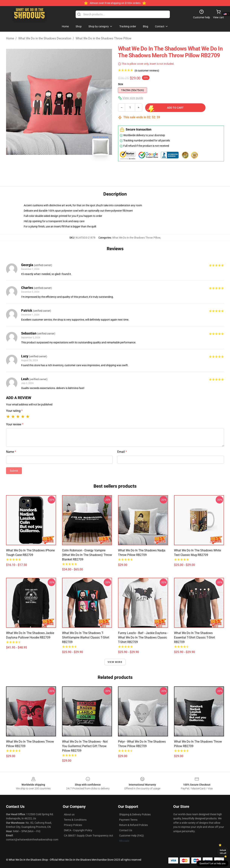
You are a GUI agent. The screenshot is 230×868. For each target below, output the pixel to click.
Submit (14, 471)
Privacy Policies (73, 825)
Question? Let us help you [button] (212, 863)
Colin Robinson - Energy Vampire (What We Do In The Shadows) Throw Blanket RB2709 (87, 555)
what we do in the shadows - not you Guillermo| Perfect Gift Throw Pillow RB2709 (85, 746)
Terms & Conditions (75, 820)
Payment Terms (128, 820)
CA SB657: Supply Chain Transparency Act (89, 836)
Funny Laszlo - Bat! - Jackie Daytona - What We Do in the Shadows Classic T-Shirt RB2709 (143, 637)
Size (121, 84)
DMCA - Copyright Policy (78, 830)
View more (115, 662)
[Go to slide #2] (69, 167)
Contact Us (126, 830)
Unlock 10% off (223, 852)
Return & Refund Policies (133, 825)
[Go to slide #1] (49, 167)
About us (69, 814)
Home (10, 38)
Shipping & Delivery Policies (135, 814)
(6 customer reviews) (147, 71)
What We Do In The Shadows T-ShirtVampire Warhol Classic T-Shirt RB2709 (86, 637)
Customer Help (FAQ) (131, 836)
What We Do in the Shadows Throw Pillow (103, 38)
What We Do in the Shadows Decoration (45, 38)
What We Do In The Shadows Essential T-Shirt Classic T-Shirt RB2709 (194, 637)
